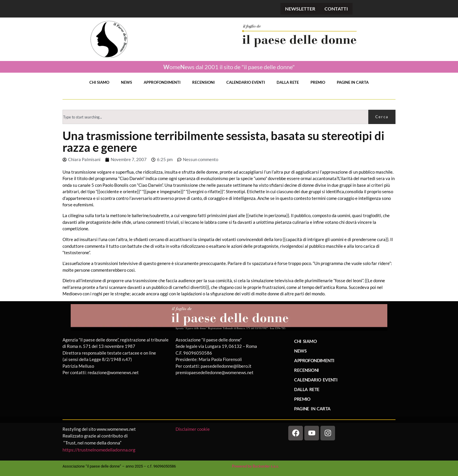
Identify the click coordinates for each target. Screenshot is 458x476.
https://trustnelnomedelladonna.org (99, 450)
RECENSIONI (203, 82)
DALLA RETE (288, 82)
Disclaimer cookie (193, 429)
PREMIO (318, 82)
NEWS (126, 82)
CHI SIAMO (99, 82)
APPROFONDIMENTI (162, 82)
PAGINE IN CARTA (353, 82)
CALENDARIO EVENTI (246, 82)
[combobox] (215, 117)
